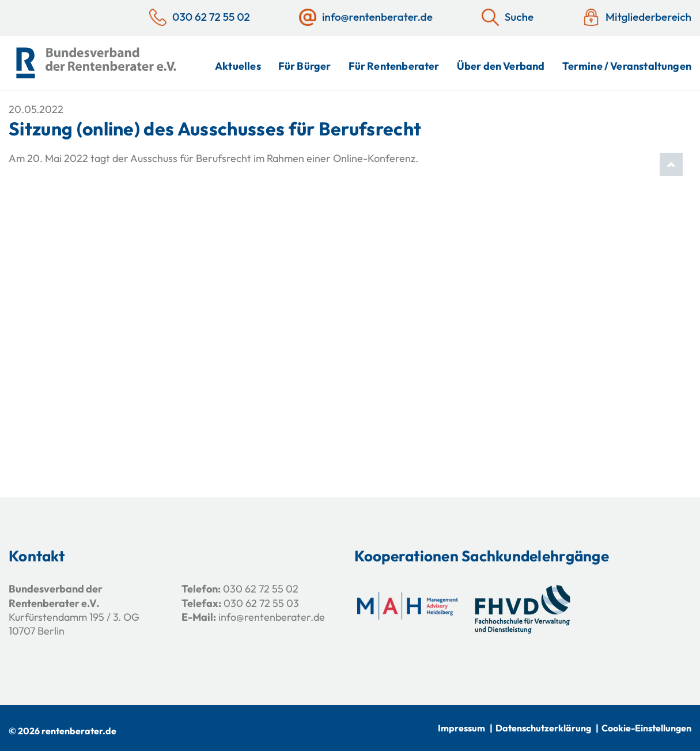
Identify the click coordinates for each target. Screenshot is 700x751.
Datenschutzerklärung (543, 728)
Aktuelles (238, 66)
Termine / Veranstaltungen (627, 66)
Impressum (461, 728)
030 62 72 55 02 (261, 589)
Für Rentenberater (394, 66)
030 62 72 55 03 (261, 603)
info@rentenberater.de (272, 617)
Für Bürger (305, 66)
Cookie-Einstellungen (646, 728)
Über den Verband (501, 66)
